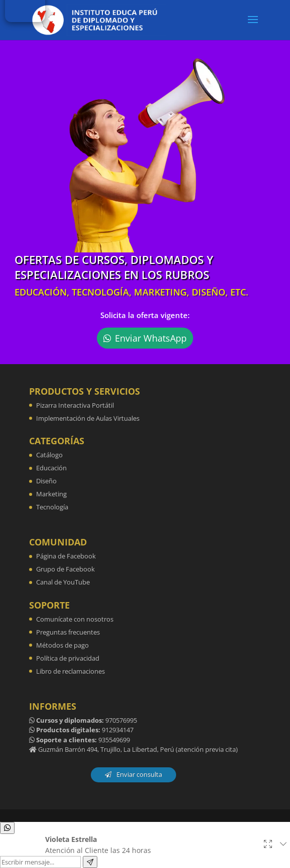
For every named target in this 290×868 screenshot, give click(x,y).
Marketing (51, 494)
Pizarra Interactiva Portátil (75, 405)
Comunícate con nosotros (75, 619)
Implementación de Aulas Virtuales (88, 418)
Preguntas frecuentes (68, 632)
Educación (51, 468)
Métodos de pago (62, 645)
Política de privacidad (68, 658)
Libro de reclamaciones (70, 671)
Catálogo (49, 455)
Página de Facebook (66, 556)
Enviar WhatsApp (151, 338)
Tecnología (52, 507)
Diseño (46, 481)
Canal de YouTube (63, 582)
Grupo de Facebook (65, 569)
